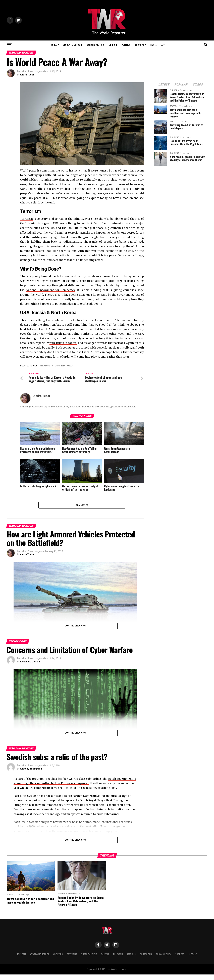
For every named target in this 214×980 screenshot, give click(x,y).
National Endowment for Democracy (51, 290)
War (71, 370)
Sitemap (193, 960)
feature (46, 370)
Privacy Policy (164, 960)
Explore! (21, 960)
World (54, 45)
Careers (105, 960)
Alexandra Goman (30, 667)
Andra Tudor (27, 75)
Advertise (72, 960)
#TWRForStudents (39, 960)
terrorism (59, 370)
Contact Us (146, 960)
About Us (58, 960)
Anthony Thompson (31, 774)
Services (131, 960)
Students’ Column (72, 45)
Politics (126, 45)
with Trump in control (66, 343)
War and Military (95, 45)
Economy (140, 45)
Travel (153, 45)
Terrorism (27, 219)
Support (180, 960)
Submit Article (89, 960)
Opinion (113, 45)
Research (118, 960)
